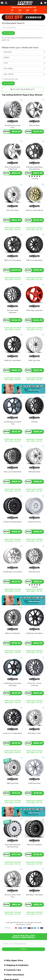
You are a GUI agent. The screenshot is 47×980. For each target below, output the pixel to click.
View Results (8, 83)
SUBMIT (23, 949)
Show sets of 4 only (10, 79)
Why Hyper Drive (15, 960)
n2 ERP (29, 924)
